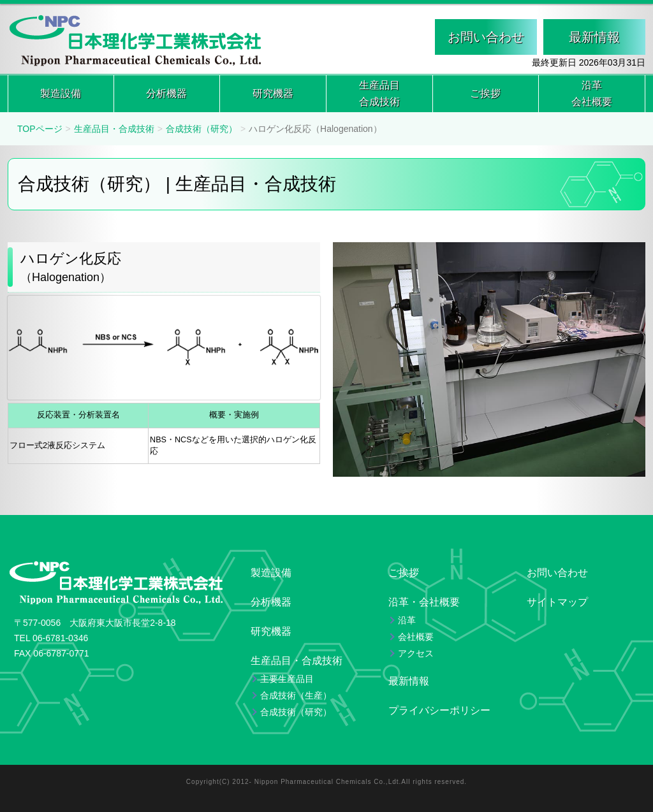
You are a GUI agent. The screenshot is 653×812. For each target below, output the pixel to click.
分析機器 (166, 93)
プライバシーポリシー (439, 710)
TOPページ (40, 129)
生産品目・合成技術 (114, 129)
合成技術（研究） (202, 129)
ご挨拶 (485, 93)
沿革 (592, 95)
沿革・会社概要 (424, 602)
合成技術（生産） (296, 695)
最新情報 (594, 37)
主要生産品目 (287, 679)
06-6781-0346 (60, 638)
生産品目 (379, 95)
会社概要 (416, 637)
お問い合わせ (486, 37)
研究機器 (273, 93)
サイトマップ (557, 602)
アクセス (416, 653)
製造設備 (61, 93)
